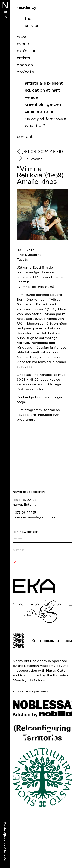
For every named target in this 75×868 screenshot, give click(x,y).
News (22, 37)
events (24, 44)
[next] (20, 159)
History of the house (45, 119)
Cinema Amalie (39, 112)
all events (34, 159)
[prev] (20, 152)
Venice (31, 98)
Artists (23, 58)
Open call (26, 65)
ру (5, 16)
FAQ (28, 19)
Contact (25, 137)
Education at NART (42, 90)
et (6, 12)
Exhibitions (28, 51)
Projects (25, 72)
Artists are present (44, 83)
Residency (27, 8)
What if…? (35, 126)
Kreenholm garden (43, 105)
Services (33, 26)
